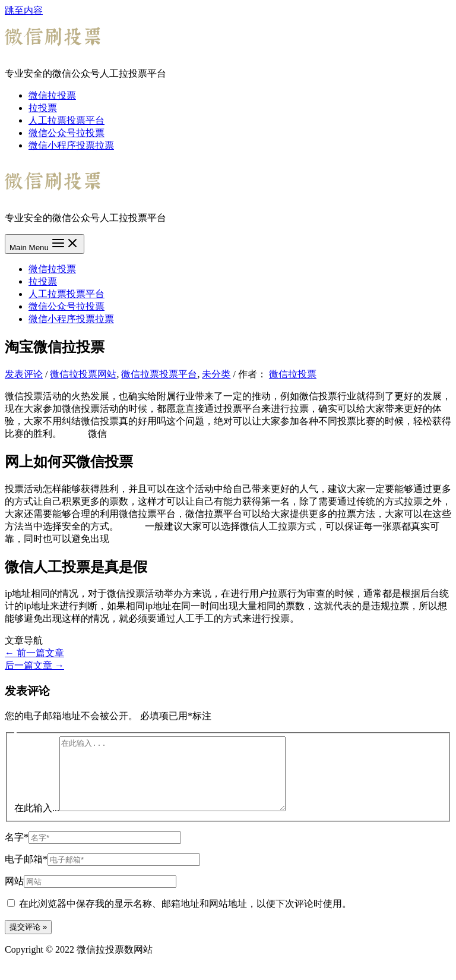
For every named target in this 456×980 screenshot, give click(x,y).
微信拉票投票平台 (159, 374)
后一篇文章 (34, 665)
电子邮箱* (26, 873)
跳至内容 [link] (24, 10)
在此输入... (37, 822)
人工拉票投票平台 (66, 120)
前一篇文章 (34, 653)
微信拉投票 (52, 95)
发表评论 (24, 374)
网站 (14, 895)
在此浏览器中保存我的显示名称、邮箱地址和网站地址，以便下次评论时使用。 (185, 918)
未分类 (216, 374)
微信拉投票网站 (83, 374)
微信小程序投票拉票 (71, 145)
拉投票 (43, 108)
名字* (17, 851)
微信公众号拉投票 (66, 133)
